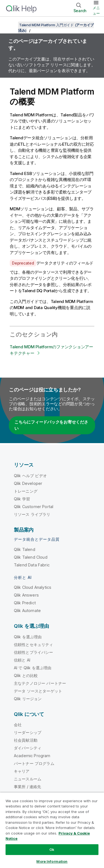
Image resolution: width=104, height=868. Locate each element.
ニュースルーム (28, 779)
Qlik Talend (25, 549)
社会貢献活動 (26, 740)
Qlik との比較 (26, 675)
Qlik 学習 (22, 499)
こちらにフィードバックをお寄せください (51, 425)
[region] (52, 830)
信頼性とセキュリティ (34, 645)
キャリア (22, 771)
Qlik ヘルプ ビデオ (30, 476)
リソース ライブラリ (32, 514)
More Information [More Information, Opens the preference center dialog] (52, 861)
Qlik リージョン (28, 699)
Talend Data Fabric (32, 565)
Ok (52, 849)
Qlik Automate (27, 611)
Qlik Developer (28, 483)
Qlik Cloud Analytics (33, 587)
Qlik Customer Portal (34, 507)
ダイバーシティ (28, 748)
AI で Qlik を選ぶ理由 (33, 668)
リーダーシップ (28, 732)
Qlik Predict (25, 603)
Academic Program (32, 756)
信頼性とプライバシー (34, 652)
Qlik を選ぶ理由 (28, 637)
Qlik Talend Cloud (31, 557)
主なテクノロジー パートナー (40, 683)
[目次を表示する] (11, 25)
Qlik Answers (26, 595)
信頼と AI (22, 660)
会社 (18, 725)
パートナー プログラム (34, 763)
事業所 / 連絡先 (27, 787)
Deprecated (23, 263)
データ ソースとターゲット (38, 691)
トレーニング (26, 491)
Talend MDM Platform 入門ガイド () (56, 28)
